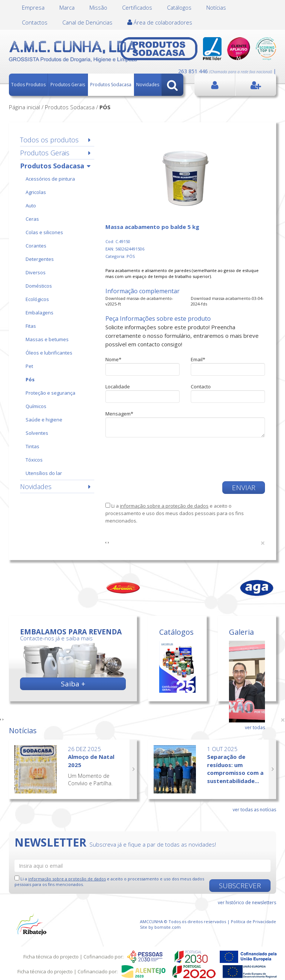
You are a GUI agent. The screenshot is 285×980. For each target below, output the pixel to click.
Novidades (148, 85)
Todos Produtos (28, 85)
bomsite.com (168, 927)
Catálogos (179, 7)
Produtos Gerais (68, 85)
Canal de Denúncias (87, 22)
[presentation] (162, 459)
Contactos (35, 22)
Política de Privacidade (253, 921)
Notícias (216, 7)
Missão (98, 7)
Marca (67, 7)
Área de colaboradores (160, 22)
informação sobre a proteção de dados (164, 506)
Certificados (137, 7)
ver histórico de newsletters (247, 903)
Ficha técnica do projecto (51, 957)
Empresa (33, 7)
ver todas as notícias (254, 810)
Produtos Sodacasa (111, 85)
